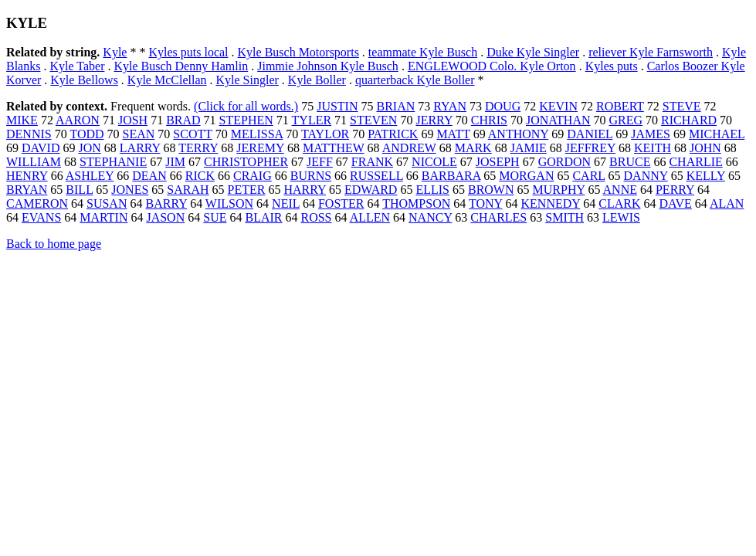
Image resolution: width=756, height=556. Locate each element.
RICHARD (689, 120)
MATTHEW (334, 148)
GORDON (564, 162)
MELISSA (257, 134)
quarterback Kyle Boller (415, 80)
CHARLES (498, 217)
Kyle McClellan (167, 80)
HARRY (305, 190)
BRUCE (630, 162)
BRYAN (27, 190)
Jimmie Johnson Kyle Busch (328, 66)
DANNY (646, 176)
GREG (626, 120)
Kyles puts (612, 66)
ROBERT (620, 106)
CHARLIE (695, 162)
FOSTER (341, 203)
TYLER (312, 120)
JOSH (133, 120)
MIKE (22, 120)
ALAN (727, 203)
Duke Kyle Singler (533, 52)
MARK (473, 148)
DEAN (149, 176)
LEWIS (621, 217)
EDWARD (371, 190)
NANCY (430, 217)
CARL (588, 176)
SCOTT (192, 134)
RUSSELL (376, 176)
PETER (247, 190)
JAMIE (529, 148)
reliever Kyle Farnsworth (651, 52)
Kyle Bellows (84, 80)
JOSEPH (498, 162)
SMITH (564, 217)
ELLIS (432, 190)
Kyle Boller (317, 80)
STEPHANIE (113, 162)
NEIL (286, 203)
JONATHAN (558, 120)
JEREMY (260, 148)
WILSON (229, 203)
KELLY (706, 176)
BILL (79, 190)
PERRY (675, 190)
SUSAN (107, 203)
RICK (200, 176)
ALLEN (370, 217)
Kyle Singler (247, 80)
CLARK (619, 203)
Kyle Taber (77, 66)
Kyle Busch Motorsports (298, 52)
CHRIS (489, 120)
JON (89, 148)
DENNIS (29, 134)
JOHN (705, 148)
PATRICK (393, 134)
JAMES (651, 134)
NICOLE (434, 162)
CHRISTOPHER (246, 162)
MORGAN (526, 176)
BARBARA (451, 176)
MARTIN (103, 217)
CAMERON (37, 203)
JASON (165, 217)
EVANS (41, 217)
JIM (175, 162)
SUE (215, 217)
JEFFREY (590, 148)
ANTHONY (519, 134)
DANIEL (590, 134)
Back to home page (54, 244)
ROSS (316, 217)
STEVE (682, 106)
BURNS (311, 176)
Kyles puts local (188, 52)
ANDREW (409, 148)
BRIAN (396, 106)
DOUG (503, 106)
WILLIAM (34, 162)
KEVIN (558, 106)
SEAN (139, 134)
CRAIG (253, 176)
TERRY (198, 148)
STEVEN (373, 120)
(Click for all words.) (246, 106)
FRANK (372, 162)
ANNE (620, 190)
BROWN (491, 190)
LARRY (140, 148)
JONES (130, 190)
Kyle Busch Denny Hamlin (181, 66)
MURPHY (559, 190)
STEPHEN (246, 120)
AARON (78, 120)
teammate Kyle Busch (423, 52)
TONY (486, 203)
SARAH (188, 190)
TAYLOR (325, 134)
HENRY (27, 176)
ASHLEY (90, 176)
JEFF (320, 162)
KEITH (653, 148)
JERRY (434, 120)
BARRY (166, 203)
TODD (86, 134)
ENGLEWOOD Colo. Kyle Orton (492, 66)
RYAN (450, 106)
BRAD (183, 120)
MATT (453, 134)
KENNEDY (551, 203)
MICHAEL (717, 134)
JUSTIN (337, 106)
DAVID (41, 148)
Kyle (115, 52)
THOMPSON (416, 203)
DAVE (675, 203)
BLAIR (263, 217)
